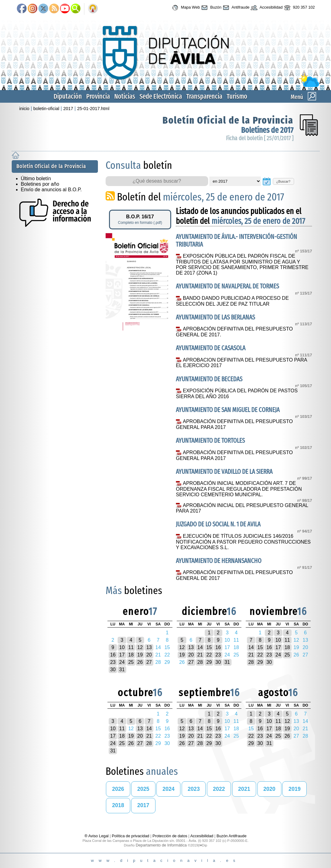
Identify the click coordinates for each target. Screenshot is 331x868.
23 (113, 662)
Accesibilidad (266, 8)
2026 (118, 789)
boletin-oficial (46, 109)
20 (149, 655)
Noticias (125, 96)
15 (209, 647)
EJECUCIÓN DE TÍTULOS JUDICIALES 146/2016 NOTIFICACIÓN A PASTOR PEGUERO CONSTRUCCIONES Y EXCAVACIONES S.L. (243, 542)
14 (200, 647)
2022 (219, 789)
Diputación (68, 96)
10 (122, 647)
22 (209, 655)
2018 (118, 805)
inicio (24, 109)
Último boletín (36, 178)
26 (140, 662)
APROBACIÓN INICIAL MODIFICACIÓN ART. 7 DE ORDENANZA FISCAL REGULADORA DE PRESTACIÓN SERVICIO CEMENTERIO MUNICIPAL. (239, 489)
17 (122, 655)
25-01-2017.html (93, 109)
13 (149, 647)
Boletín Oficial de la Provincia (228, 120)
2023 (194, 789)
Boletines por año (40, 184)
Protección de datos (170, 836)
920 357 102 (299, 8)
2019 (295, 789)
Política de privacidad (131, 836)
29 (209, 662)
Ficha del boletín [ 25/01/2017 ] (260, 138)
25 (131, 662)
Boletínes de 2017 (267, 130)
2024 (169, 789)
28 (200, 662)
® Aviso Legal (97, 836)
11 (131, 647)
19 (140, 655)
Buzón (211, 8)
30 (113, 670)
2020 (269, 789)
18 (131, 655)
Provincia (98, 96)
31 (122, 670)
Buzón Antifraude (231, 836)
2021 (244, 789)
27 (149, 662)
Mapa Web (185, 8)
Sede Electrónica (161, 96)
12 (140, 647)
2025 (143, 789)
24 (122, 662)
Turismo (237, 96)
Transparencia (204, 96)
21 (200, 655)
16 (113, 655)
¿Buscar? (283, 181)
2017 (68, 109)
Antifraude (235, 8)
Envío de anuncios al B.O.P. (51, 190)
